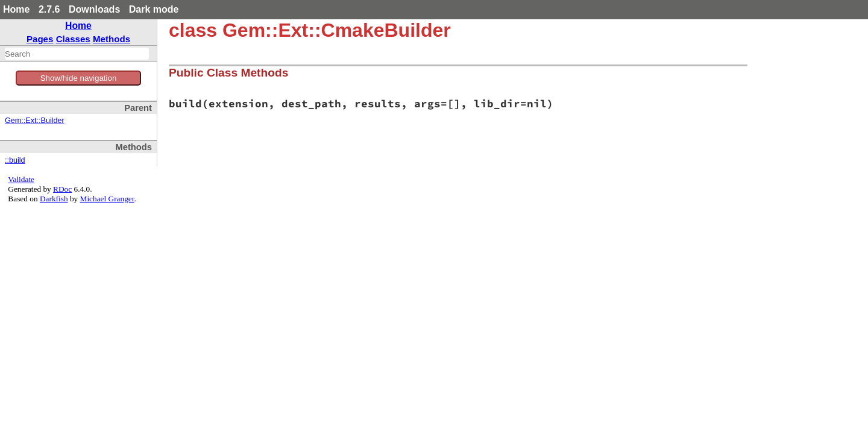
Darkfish (54, 199)
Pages (40, 39)
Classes (73, 39)
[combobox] (77, 54)
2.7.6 (49, 9)
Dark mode (154, 9)
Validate (21, 179)
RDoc (62, 189)
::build (15, 160)
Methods (112, 39)
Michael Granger (107, 199)
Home (16, 9)
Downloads (94, 9)
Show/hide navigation (79, 78)
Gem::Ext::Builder (35, 121)
